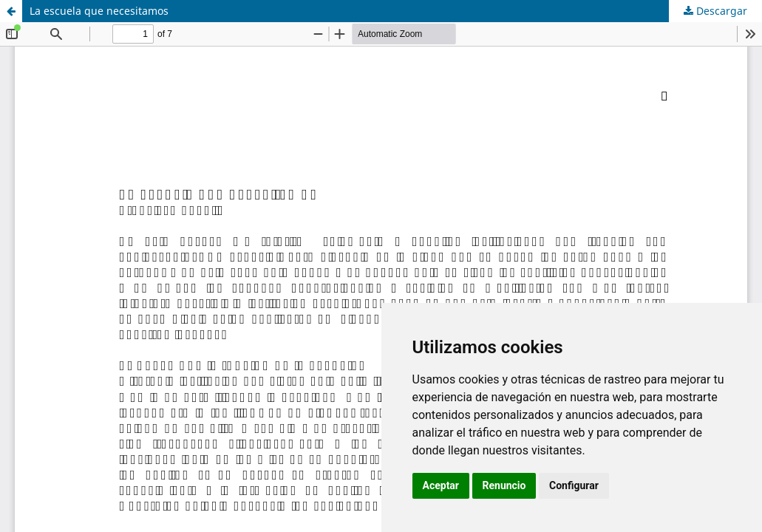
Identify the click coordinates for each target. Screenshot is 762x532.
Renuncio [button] (504, 485)
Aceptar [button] (441, 485)
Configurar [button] (574, 485)
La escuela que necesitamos (99, 11)
